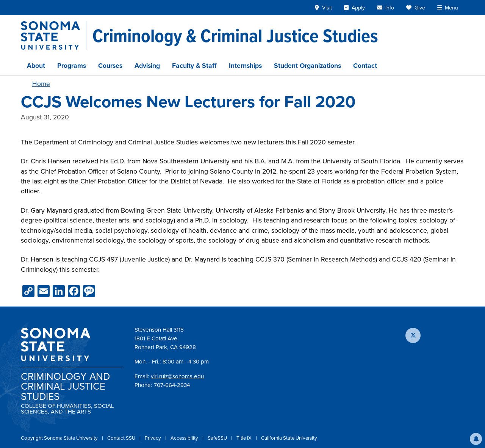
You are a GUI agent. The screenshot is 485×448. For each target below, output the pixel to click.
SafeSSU (218, 438)
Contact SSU (122, 438)
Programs (72, 66)
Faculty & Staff (194, 66)
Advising (147, 66)
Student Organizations (307, 66)
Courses (110, 66)
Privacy (153, 438)
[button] (476, 439)
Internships (245, 66)
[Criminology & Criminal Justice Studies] (235, 36)
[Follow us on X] (413, 335)
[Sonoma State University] (54, 35)
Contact (365, 66)
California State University (289, 438)
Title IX (245, 438)
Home (41, 84)
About (36, 66)
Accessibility (185, 438)
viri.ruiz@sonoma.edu (177, 376)
